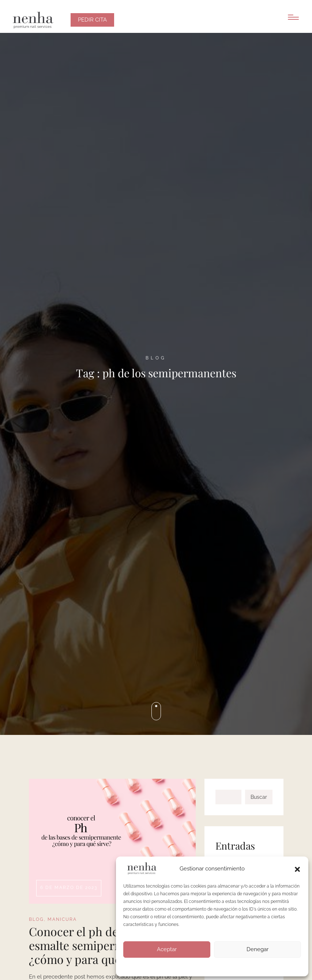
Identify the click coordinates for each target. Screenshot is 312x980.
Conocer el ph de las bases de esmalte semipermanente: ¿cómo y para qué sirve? (106, 945)
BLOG (36, 919)
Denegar (258, 949)
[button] (297, 869)
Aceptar (167, 949)
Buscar (259, 797)
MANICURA (62, 919)
